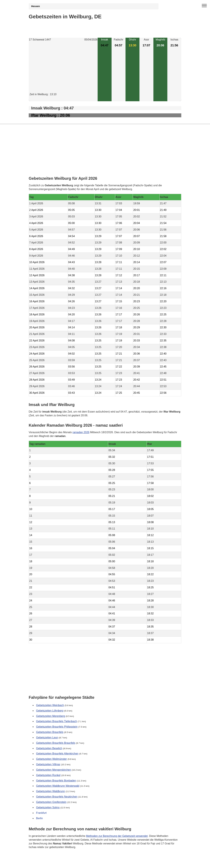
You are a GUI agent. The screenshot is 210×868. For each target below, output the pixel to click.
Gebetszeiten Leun (47, 738)
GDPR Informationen (41, 863)
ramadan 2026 (81, 432)
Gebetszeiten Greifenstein (51, 802)
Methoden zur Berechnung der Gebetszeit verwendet (117, 836)
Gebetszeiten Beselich (49, 748)
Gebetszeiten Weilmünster (51, 759)
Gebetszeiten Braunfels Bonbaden (56, 781)
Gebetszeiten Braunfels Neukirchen (57, 797)
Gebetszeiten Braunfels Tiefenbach (57, 721)
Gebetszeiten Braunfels (50, 732)
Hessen (36, 6)
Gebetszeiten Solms (48, 807)
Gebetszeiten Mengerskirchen (54, 770)
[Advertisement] (63, 70)
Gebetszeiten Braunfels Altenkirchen (57, 754)
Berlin (39, 818)
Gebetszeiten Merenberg (51, 716)
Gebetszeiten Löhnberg (50, 711)
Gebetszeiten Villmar (48, 764)
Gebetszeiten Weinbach (50, 705)
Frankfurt (41, 813)
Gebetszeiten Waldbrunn (51, 791)
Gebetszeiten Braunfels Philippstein (57, 727)
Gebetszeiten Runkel (48, 775)
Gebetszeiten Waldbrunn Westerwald (58, 786)
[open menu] (204, 6)
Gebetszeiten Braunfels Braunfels (56, 743)
